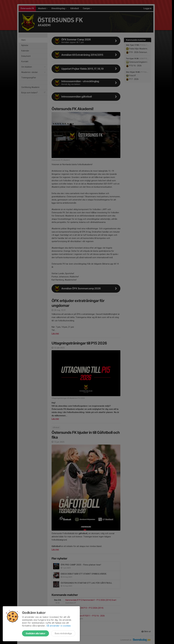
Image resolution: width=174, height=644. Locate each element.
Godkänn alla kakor (35, 633)
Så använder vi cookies (59, 626)
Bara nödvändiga (63, 633)
